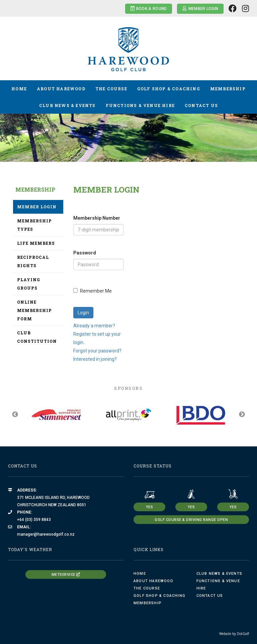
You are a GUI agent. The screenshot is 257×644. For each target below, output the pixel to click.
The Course (111, 89)
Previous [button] (15, 415)
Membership (228, 89)
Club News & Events (67, 105)
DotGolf (243, 634)
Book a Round (149, 9)
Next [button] (242, 415)
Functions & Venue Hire (140, 105)
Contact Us (201, 105)
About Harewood (61, 89)
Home (19, 89)
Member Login (200, 9)
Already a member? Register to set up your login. (97, 334)
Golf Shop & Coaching (169, 89)
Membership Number (97, 218)
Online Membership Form (34, 310)
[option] (128, 129)
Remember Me (93, 291)
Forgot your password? (97, 351)
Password (85, 253)
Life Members (36, 243)
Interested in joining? (95, 359)
